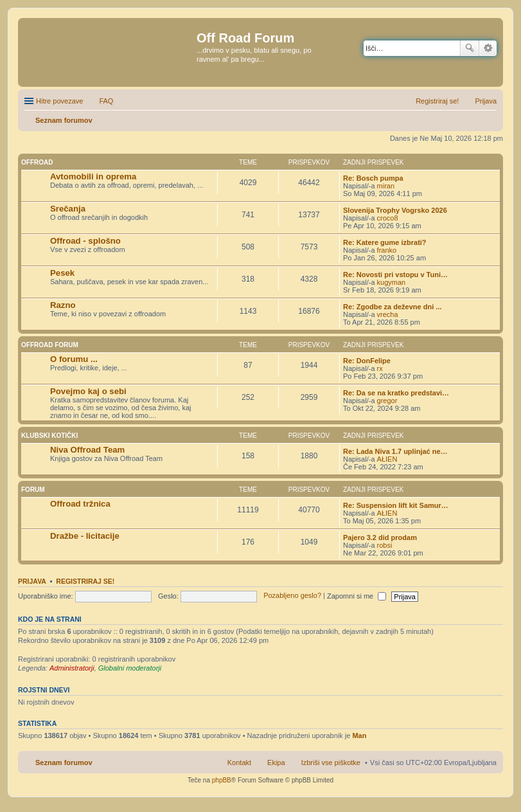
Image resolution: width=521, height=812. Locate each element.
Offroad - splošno (85, 241)
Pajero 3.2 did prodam (380, 537)
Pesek (62, 273)
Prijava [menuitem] (486, 101)
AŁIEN (387, 459)
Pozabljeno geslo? (292, 596)
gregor (387, 401)
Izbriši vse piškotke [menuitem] (331, 762)
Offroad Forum (50, 345)
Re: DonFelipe (367, 361)
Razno (63, 305)
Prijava (32, 581)
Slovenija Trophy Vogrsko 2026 (395, 210)
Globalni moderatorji (130, 668)
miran (386, 186)
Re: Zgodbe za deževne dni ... (392, 307)
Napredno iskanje (488, 48)
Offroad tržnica (80, 504)
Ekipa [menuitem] (276, 762)
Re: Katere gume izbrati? (385, 242)
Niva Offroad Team (87, 450)
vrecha (388, 314)
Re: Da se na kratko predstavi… (396, 393)
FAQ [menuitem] (106, 101)
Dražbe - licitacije (85, 536)
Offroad (37, 162)
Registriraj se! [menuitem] (437, 101)
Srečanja (68, 209)
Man (359, 735)
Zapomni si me (357, 596)
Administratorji (72, 668)
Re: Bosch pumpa (373, 178)
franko (387, 250)
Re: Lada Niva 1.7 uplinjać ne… (395, 451)
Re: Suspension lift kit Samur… (396, 505)
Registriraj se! (85, 581)
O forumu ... (74, 359)
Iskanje (470, 48)
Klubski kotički (49, 436)
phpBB (222, 780)
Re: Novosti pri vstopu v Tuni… (395, 275)
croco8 (388, 218)
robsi (385, 545)
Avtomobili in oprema (93, 176)
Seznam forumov (64, 762)
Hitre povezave (59, 101)
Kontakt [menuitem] (239, 762)
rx (380, 368)
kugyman (392, 282)
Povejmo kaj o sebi (88, 391)
